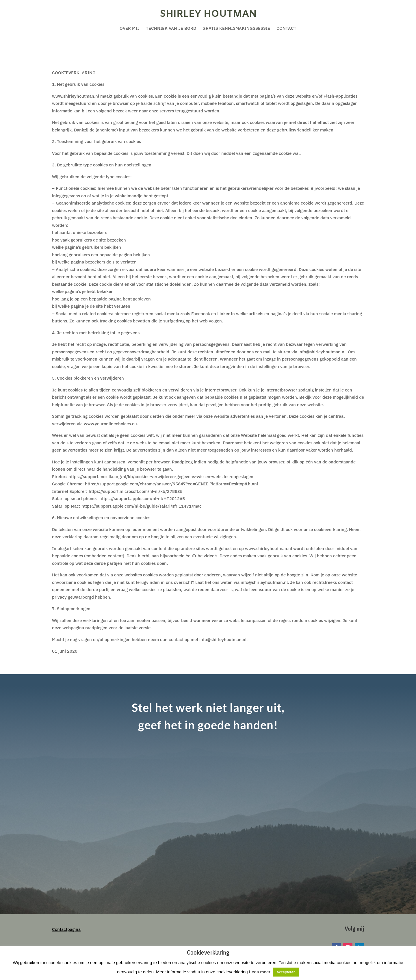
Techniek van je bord (171, 29)
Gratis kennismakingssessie (236, 29)
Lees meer (260, 972)
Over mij (130, 29)
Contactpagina (66, 929)
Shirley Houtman (208, 14)
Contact (286, 29)
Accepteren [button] (286, 972)
